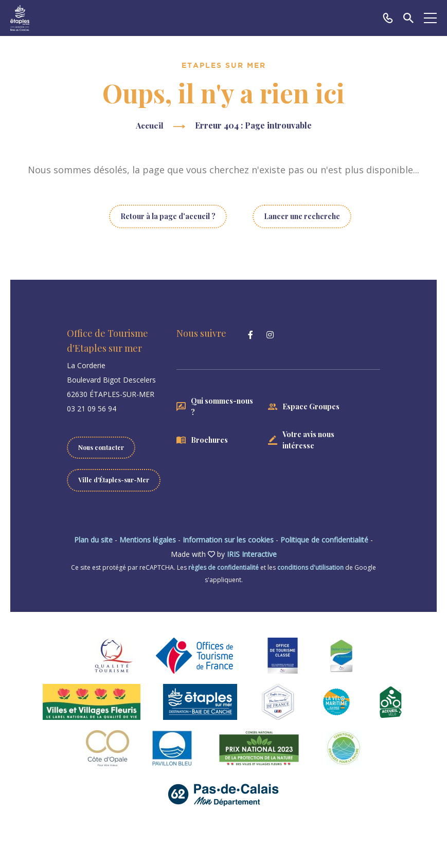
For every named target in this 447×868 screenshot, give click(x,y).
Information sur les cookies (228, 540)
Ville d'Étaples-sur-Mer (114, 480)
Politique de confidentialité (324, 540)
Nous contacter (101, 447)
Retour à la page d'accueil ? (168, 216)
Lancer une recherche (302, 216)
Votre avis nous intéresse (308, 440)
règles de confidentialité (223, 567)
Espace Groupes (311, 406)
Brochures (209, 440)
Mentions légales (148, 540)
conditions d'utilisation (310, 567)
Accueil (149, 125)
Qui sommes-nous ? (222, 406)
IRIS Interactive (252, 554)
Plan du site (93, 540)
